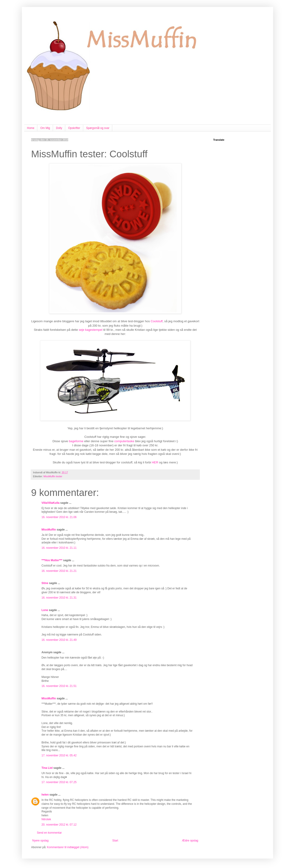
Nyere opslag (40, 841)
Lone (45, 610)
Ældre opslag (190, 841)
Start (115, 841)
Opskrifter (74, 128)
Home (31, 128)
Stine (45, 583)
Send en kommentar (49, 833)
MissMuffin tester (53, 476)
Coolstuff (157, 321)
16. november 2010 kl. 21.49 (59, 640)
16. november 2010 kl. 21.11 (59, 548)
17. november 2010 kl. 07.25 (59, 782)
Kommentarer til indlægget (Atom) (68, 847)
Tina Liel (47, 768)
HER (155, 462)
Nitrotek (46, 819)
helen (45, 795)
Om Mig (45, 128)
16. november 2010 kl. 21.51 (59, 686)
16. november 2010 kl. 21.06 (59, 517)
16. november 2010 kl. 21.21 (59, 571)
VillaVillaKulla (50, 503)
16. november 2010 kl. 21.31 (59, 598)
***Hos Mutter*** (52, 560)
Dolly (59, 128)
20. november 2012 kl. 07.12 (59, 825)
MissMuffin (49, 530)
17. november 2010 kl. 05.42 (59, 755)
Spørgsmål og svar (98, 128)
